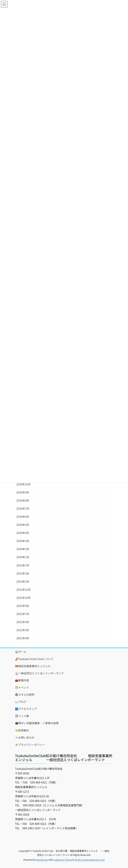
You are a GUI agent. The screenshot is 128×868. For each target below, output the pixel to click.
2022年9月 (23, 606)
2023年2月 (23, 581)
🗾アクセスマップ (26, 709)
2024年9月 (23, 492)
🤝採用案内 (22, 730)
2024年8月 (23, 500)
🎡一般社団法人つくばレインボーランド (39, 673)
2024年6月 (23, 517)
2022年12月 (24, 590)
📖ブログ (21, 702)
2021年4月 (23, 638)
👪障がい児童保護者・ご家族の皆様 (37, 723)
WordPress (42, 860)
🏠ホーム (21, 652)
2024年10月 (24, 484)
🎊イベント (22, 687)
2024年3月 (23, 541)
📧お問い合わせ (25, 737)
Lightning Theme (63, 860)
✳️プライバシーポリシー (30, 745)
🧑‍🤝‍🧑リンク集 (22, 716)
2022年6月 (23, 622)
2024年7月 (23, 509)
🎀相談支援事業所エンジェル (33, 666)
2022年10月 (24, 598)
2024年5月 (23, 525)
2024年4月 (23, 533)
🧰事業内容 (22, 680)
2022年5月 (23, 630)
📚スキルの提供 (25, 695)
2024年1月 (23, 557)
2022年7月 (23, 614)
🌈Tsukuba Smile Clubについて (34, 659)
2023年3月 (23, 573)
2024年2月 (23, 549)
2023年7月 (23, 565)
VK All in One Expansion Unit (90, 860)
